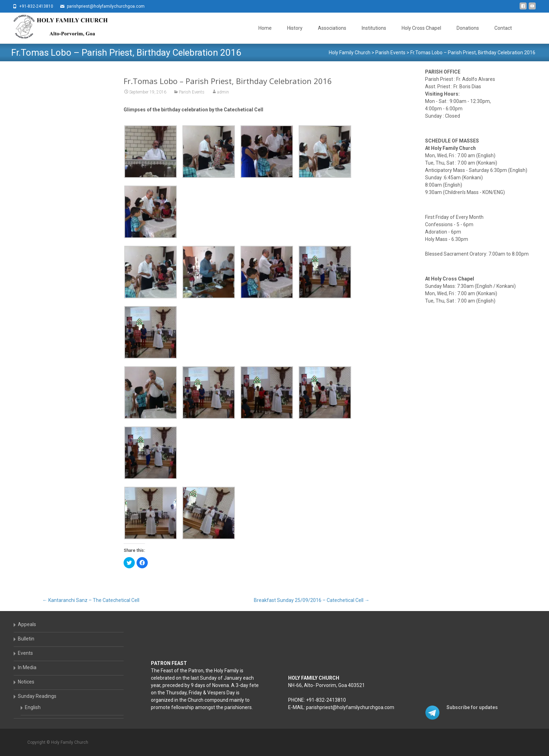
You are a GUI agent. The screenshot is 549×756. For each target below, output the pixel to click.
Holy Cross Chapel (421, 28)
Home (265, 28)
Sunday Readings (37, 696)
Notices (26, 682)
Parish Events (192, 92)
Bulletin (26, 639)
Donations (468, 28)
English (33, 707)
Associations (332, 28)
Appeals (27, 624)
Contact (503, 28)
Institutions (374, 28)
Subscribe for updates (472, 707)
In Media (27, 667)
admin (223, 92)
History (295, 28)
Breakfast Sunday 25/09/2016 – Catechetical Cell (312, 600)
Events (25, 653)
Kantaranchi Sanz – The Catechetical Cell (91, 600)
